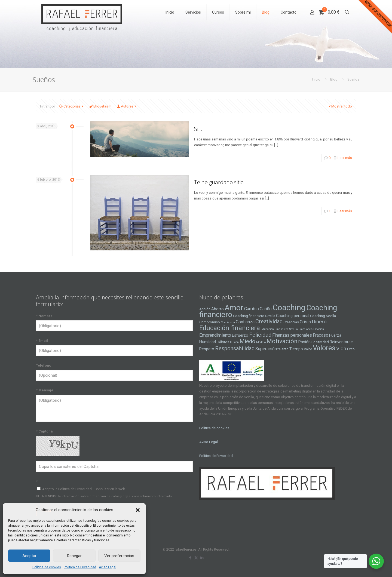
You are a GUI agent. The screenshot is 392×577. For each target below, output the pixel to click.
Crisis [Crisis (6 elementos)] (305, 322)
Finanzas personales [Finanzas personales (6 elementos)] (292, 335)
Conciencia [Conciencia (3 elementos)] (228, 322)
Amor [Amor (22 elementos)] (234, 308)
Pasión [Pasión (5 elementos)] (304, 342)
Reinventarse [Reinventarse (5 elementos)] (341, 342)
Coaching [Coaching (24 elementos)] (289, 308)
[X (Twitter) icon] (196, 558)
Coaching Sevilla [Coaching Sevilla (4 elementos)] (323, 316)
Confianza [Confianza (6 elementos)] (245, 322)
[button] (138, 510)
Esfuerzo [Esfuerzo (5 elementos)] (240, 335)
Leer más (345, 158)
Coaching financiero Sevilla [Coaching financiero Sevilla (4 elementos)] (254, 316)
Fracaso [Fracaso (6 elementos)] (321, 335)
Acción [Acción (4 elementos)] (205, 309)
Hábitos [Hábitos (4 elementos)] (223, 342)
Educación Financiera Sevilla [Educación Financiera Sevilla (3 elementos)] (279, 329)
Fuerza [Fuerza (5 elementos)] (335, 335)
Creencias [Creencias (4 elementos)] (291, 322)
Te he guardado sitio (219, 182)
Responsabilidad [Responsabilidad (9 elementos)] (235, 348)
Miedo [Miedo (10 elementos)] (247, 341)
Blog (334, 79)
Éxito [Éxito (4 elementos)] (351, 349)
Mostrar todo (340, 106)
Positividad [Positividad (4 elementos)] (320, 342)
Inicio (316, 79)
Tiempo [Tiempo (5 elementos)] (296, 349)
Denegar (74, 556)
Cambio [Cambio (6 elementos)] (252, 309)
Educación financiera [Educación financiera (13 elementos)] (230, 328)
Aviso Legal (108, 567)
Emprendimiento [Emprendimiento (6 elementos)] (215, 335)
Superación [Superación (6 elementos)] (266, 349)
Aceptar (29, 556)
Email (42, 341)
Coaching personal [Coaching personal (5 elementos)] (293, 316)
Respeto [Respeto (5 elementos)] (207, 349)
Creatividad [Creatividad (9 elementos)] (269, 321)
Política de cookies (47, 567)
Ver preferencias (119, 556)
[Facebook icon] (190, 558)
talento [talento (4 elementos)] (283, 349)
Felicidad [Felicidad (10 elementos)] (260, 335)
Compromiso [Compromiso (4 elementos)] (210, 322)
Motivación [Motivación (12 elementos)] (282, 341)
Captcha (44, 431)
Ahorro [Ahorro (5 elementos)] (218, 309)
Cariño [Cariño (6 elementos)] (266, 309)
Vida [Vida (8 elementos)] (341, 349)
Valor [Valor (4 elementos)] (308, 349)
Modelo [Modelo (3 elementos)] (261, 342)
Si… (198, 129)
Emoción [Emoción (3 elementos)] (319, 329)
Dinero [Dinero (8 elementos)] (319, 322)
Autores (127, 106)
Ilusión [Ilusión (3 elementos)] (234, 342)
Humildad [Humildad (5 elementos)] (208, 342)
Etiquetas (100, 106)
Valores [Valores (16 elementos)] (324, 348)
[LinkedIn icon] (202, 558)
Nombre (44, 316)
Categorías (72, 106)
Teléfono (44, 365)
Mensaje (45, 390)
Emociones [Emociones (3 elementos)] (306, 329)
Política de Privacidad (80, 567)
